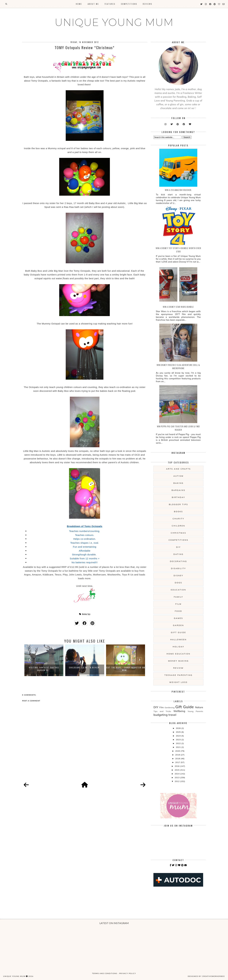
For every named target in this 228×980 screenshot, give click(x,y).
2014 (177, 774)
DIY (178, 547)
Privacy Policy (128, 973)
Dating (179, 554)
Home (79, 4)
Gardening (170, 707)
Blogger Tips (178, 504)
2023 (179, 740)
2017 (178, 762)
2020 (178, 751)
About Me (93, 4)
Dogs (178, 583)
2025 (179, 732)
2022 (179, 743)
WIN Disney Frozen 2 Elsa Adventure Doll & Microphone (178, 366)
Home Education (178, 654)
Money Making (178, 661)
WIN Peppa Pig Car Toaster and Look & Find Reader (178, 428)
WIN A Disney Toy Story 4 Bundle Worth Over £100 (178, 250)
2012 (177, 781)
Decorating (178, 561)
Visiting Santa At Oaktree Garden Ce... (44, 669)
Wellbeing (179, 711)
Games (178, 618)
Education (178, 590)
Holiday (178, 647)
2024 (179, 736)
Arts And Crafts (178, 469)
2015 (177, 770)
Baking (178, 483)
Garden (179, 625)
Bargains (178, 490)
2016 (177, 766)
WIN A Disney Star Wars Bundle (178, 307)
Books (178, 511)
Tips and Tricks (162, 711)
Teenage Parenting (178, 675)
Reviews (147, 4)
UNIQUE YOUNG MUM (114, 22)
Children (178, 526)
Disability (178, 568)
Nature (199, 707)
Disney (179, 575)
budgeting (160, 715)
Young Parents (195, 711)
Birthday (178, 497)
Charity (178, 519)
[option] (44, 660)
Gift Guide (178, 632)
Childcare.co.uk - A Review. (85, 667)
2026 (179, 728)
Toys (89, 614)
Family (179, 597)
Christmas (179, 533)
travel (172, 715)
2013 (177, 777)
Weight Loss (178, 682)
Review (84, 614)
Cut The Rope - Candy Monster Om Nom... (126, 669)
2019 (178, 755)
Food (178, 611)
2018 (178, 759)
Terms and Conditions (105, 973)
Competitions (129, 4)
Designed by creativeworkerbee (206, 976)
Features (110, 4)
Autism (178, 476)
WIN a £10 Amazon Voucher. (178, 190)
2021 (179, 747)
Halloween (178, 640)
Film (179, 604)
